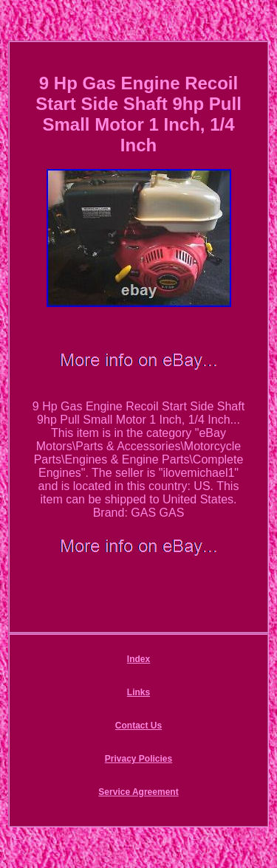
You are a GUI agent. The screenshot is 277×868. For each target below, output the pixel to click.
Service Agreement (138, 792)
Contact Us (138, 726)
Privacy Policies (138, 759)
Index (138, 659)
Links (138, 692)
